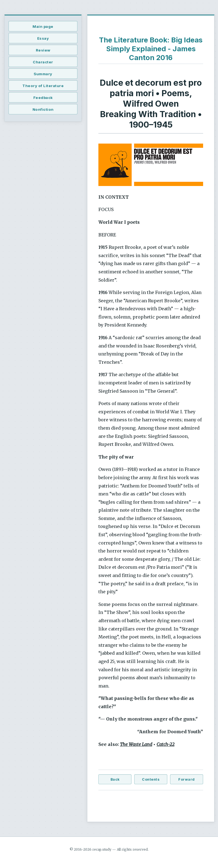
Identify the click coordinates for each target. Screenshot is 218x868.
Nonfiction (43, 109)
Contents (151, 779)
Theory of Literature (43, 86)
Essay (43, 38)
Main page (43, 26)
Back (115, 779)
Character (43, 62)
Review (43, 50)
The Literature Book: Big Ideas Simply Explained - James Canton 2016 (151, 49)
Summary (43, 74)
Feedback (43, 98)
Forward (187, 779)
